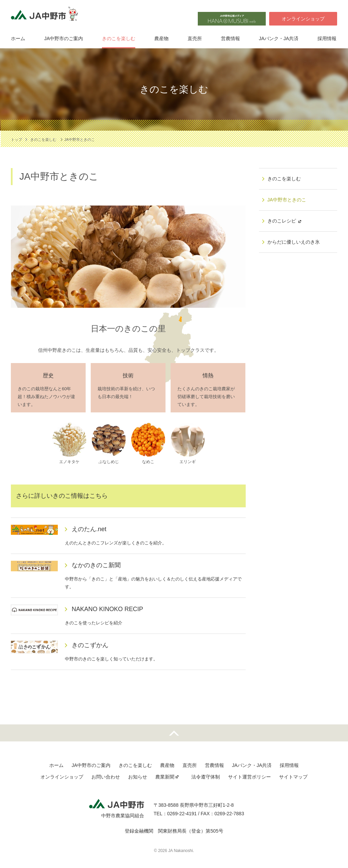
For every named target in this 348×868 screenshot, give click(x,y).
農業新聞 (165, 777)
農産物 (161, 38)
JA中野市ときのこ (287, 200)
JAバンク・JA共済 (279, 38)
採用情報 (327, 38)
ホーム (18, 38)
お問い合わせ (106, 777)
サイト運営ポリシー (249, 777)
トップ (16, 140)
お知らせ (138, 777)
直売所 (195, 38)
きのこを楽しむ (119, 38)
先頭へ (174, 733)
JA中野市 (47, 16)
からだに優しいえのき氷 (294, 242)
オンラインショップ (303, 19)
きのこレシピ (282, 221)
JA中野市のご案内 (64, 38)
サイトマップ (293, 777)
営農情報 (230, 38)
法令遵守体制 (206, 777)
